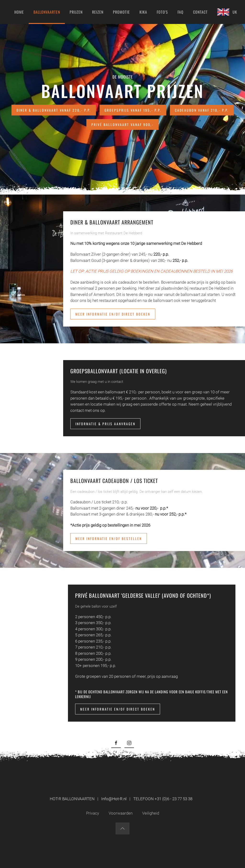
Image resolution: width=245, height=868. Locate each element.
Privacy (93, 813)
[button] (122, 828)
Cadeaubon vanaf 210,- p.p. (202, 110)
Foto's (162, 12)
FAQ (181, 12)
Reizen (98, 12)
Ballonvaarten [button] (47, 12)
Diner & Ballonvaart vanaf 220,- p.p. (54, 110)
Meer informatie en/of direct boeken (113, 314)
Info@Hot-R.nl (114, 799)
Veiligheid (151, 813)
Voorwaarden (121, 813)
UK (227, 12)
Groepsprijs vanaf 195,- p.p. (133, 110)
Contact (200, 12)
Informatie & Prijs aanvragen (105, 424)
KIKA (143, 12)
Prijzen (76, 12)
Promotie (121, 12)
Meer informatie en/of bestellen (109, 538)
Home (19, 12)
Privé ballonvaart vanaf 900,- (122, 124)
